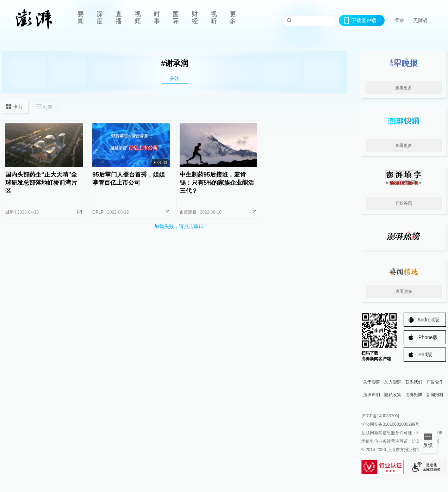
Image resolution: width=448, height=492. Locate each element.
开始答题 (404, 203)
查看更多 (404, 88)
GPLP (98, 212)
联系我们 (414, 382)
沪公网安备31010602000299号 (390, 424)
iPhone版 (428, 337)
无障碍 (421, 20)
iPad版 (425, 355)
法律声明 (372, 395)
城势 (10, 212)
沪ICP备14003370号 (381, 416)
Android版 (428, 320)
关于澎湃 (372, 382)
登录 (399, 20)
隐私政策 (393, 395)
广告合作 (435, 382)
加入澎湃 (393, 382)
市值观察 (188, 212)
